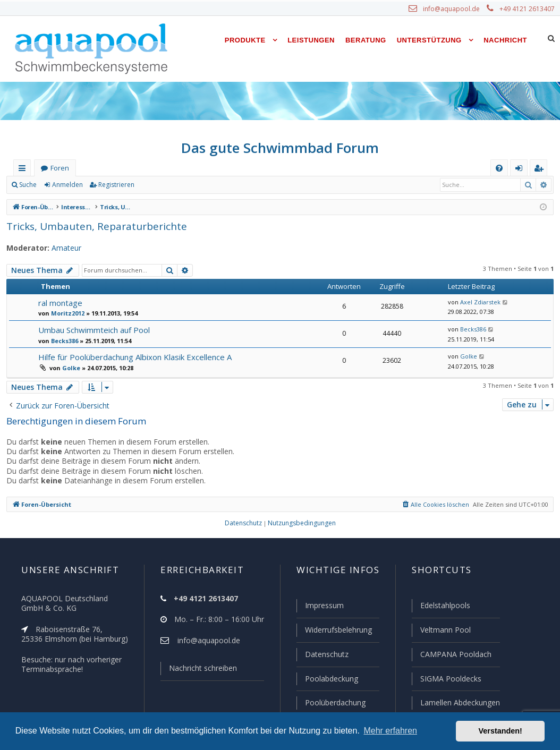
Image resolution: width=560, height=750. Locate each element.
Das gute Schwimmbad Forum (280, 148)
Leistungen (311, 40)
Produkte (245, 40)
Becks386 (64, 340)
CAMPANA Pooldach (455, 655)
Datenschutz (322, 655)
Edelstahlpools (444, 608)
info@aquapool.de (455, 9)
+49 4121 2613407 (528, 9)
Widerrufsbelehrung (334, 632)
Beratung (366, 40)
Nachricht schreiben (199, 670)
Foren (60, 168)
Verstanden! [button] (500, 731)
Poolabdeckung (327, 679)
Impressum (320, 608)
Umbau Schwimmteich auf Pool (94, 330)
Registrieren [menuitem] (541, 170)
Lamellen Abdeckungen (459, 703)
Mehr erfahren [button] (390, 731)
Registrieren (114, 185)
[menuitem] (499, 168)
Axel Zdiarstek (478, 302)
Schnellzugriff (24, 170)
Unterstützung (429, 40)
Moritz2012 (66, 313)
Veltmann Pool (444, 632)
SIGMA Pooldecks (450, 679)
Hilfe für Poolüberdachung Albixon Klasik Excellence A (134, 357)
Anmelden (67, 185)
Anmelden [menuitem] (521, 170)
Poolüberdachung (330, 703)
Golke (70, 368)
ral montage (59, 302)
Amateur (61, 248)
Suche (28, 185)
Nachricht (505, 40)
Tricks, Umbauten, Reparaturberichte (89, 226)
